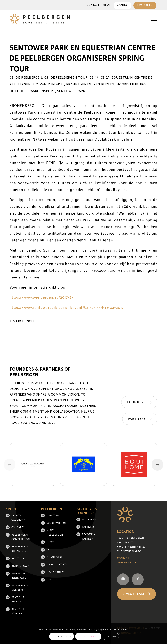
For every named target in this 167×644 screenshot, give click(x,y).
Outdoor (18, 91)
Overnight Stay (58, 565)
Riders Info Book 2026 (20, 576)
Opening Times (127, 563)
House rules (56, 572)
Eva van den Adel (48, 84)
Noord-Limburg (131, 84)
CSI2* (105, 77)
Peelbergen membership (20, 588)
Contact (93, 5)
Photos (52, 580)
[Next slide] (157, 465)
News (106, 5)
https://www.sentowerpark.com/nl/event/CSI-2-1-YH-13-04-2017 (67, 308)
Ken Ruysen (104, 84)
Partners (88, 527)
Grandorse (55, 557)
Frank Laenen (79, 84)
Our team (53, 515)
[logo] (40, 19)
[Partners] (140, 419)
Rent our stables (18, 611)
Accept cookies (62, 636)
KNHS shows (20, 566)
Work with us (57, 523)
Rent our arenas (18, 600)
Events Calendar (18, 518)
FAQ (49, 550)
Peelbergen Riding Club (20, 549)
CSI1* (94, 77)
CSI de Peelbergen (26, 77)
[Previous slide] (10, 465)
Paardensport (42, 91)
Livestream (145, 5)
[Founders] (139, 402)
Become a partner (89, 537)
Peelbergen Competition (21, 537)
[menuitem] (93, 5)
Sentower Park (71, 91)
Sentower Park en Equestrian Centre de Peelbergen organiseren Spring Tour (83, 58)
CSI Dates (18, 527)
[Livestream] (136, 594)
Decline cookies (88, 636)
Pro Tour (18, 559)
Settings (111, 636)
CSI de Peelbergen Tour (66, 77)
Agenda (122, 5)
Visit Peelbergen (55, 533)
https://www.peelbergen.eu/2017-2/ (41, 297)
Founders (89, 519)
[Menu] (152, 19)
